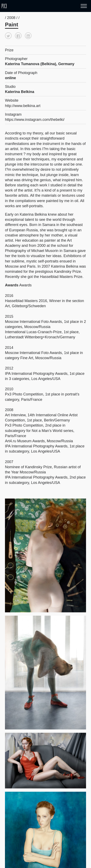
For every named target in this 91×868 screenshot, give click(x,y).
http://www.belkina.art (23, 106)
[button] (8, 36)
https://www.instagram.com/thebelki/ (35, 120)
